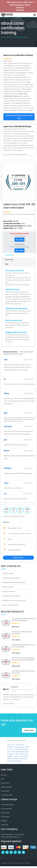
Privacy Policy (5, 783)
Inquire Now (29, 730)
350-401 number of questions (17, 759)
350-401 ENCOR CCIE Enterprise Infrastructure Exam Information (23, 659)
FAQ (2, 779)
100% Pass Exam (8, 573)
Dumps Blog (5, 791)
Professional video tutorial (11, 596)
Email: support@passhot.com (10, 837)
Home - (3, 37)
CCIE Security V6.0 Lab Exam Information (22, 633)
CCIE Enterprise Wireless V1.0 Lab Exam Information (23, 646)
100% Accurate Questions (11, 578)
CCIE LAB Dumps (6, 809)
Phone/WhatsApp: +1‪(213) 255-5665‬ (12, 834)
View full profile (8, 704)
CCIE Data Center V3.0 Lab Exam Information (23, 672)
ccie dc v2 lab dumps (21, 756)
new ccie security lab (14, 761)
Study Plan (9, 260)
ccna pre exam (19, 747)
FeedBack (4, 821)
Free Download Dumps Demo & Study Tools (19, 117)
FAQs (7, 264)
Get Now (20, 8)
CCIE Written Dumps (7, 805)
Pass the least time (9, 591)
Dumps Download (7, 795)
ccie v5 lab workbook (21, 749)
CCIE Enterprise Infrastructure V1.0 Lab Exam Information (24, 620)
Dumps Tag (5, 825)
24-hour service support (11, 605)
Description (9, 255)
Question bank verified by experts (14, 582)
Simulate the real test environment (14, 600)
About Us (4, 775)
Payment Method (6, 787)
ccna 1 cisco (11, 744)
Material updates (8, 587)
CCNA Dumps (5, 817)
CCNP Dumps (5, 813)
